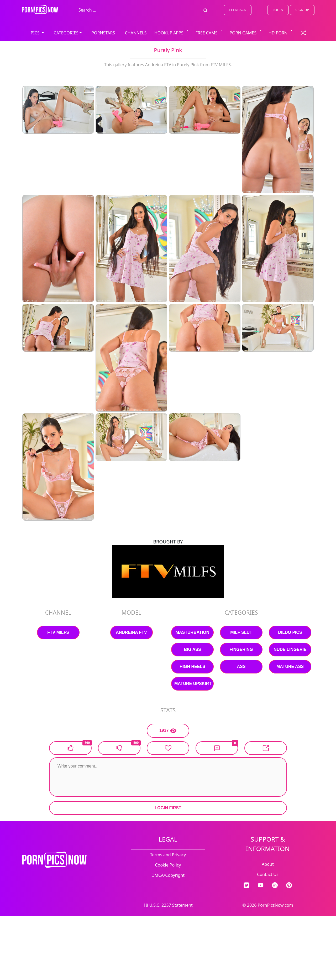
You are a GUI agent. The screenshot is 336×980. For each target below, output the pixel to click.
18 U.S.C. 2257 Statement (168, 905)
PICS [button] (36, 33)
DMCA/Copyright (168, 875)
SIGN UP (302, 10)
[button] (217, 748)
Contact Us (268, 874)
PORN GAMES (243, 33)
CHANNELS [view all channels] (136, 33)
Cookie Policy (168, 865)
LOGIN (278, 10)
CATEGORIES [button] (66, 33)
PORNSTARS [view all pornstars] (103, 33)
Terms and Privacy (168, 855)
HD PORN (278, 33)
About (268, 864)
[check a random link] (303, 32)
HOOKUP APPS (169, 33)
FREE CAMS (207, 33)
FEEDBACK (237, 10)
